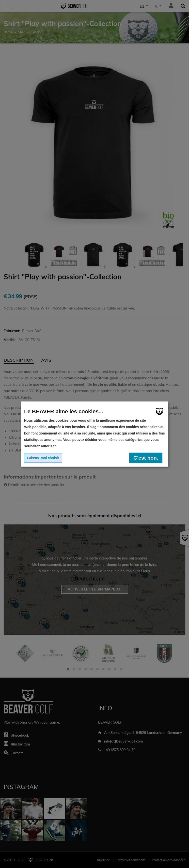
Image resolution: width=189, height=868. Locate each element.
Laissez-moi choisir (43, 458)
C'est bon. (146, 458)
